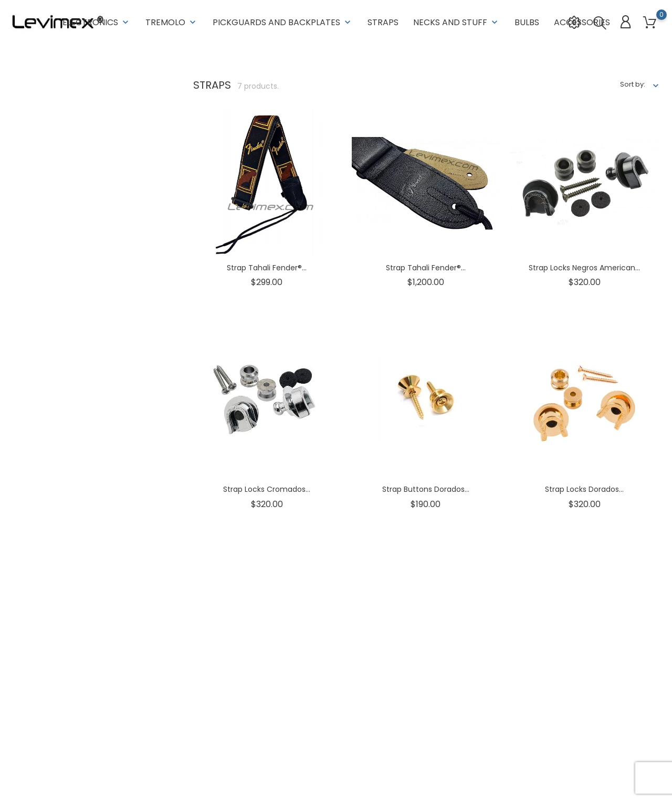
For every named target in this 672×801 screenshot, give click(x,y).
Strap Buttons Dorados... (426, 489)
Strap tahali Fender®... (267, 267)
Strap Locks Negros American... (584, 267)
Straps (383, 21)
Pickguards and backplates (283, 21)
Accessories (582, 21)
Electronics (97, 21)
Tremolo (172, 21)
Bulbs (527, 21)
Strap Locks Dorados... (584, 489)
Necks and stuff (456, 21)
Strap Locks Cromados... (267, 489)
